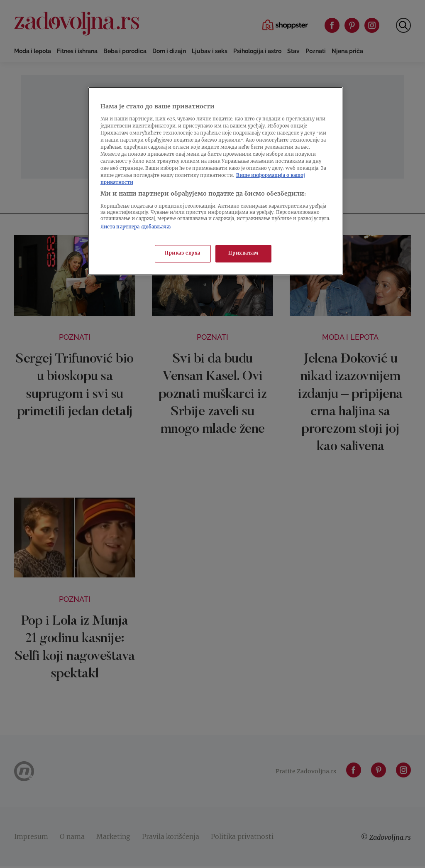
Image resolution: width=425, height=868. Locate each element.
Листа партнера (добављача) (136, 227)
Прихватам (243, 254)
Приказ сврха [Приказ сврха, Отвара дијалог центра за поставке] (183, 254)
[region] (215, 181)
